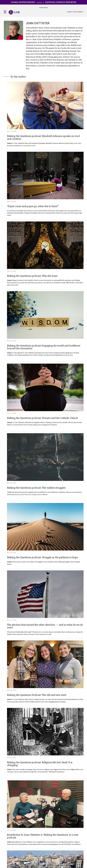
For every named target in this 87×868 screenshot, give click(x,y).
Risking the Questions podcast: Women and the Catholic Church (42, 418)
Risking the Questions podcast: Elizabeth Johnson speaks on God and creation (43, 138)
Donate (69, 12)
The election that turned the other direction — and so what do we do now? (45, 626)
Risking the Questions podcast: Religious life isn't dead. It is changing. (40, 764)
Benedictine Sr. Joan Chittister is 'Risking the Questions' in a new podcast (43, 836)
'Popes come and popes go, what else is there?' (33, 206)
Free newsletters (78, 12)
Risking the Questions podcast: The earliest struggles (36, 488)
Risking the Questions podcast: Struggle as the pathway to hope (42, 558)
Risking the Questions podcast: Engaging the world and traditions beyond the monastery (44, 347)
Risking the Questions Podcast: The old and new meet (37, 695)
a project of (43, 2)
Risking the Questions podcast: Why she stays (32, 276)
